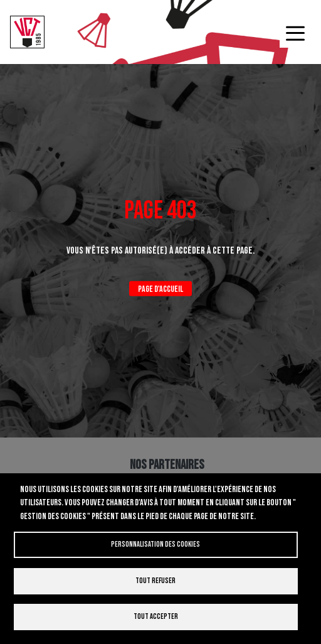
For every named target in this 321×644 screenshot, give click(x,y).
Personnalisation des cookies (155, 545)
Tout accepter (156, 617)
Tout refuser (155, 581)
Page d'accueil (160, 289)
